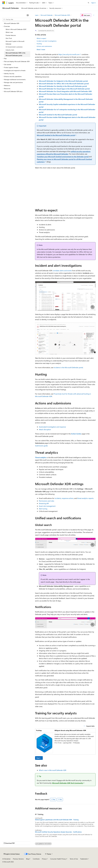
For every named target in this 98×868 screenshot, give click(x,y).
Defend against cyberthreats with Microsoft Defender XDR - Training (57, 820)
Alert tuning (43, 509)
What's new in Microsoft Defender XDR (53, 770)
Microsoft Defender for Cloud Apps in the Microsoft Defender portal (64, 89)
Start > (39, 758)
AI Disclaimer (6, 859)
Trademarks (84, 859)
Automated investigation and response (52, 427)
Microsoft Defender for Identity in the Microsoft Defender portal (63, 86)
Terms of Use (74, 859)
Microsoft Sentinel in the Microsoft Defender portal (58, 115)
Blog (28, 859)
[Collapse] (28, 15)
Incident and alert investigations (47, 41)
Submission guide (41, 446)
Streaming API (44, 503)
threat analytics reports (85, 498)
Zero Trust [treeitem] (9, 38)
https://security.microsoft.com (69, 54)
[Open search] (89, 3)
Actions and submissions (44, 46)
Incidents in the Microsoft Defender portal (68, 367)
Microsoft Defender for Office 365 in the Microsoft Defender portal (64, 84)
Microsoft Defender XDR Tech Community (68, 783)
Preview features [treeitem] (11, 35)
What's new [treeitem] (9, 32)
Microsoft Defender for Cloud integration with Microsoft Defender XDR (65, 91)
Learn (37, 15)
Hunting (39, 44)
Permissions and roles (47, 501)
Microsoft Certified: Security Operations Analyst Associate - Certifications (58, 832)
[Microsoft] (4, 3)
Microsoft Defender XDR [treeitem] (12, 23)
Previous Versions (18, 859)
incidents (58, 498)
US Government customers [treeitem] (14, 47)
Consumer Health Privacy (58, 859)
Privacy (44, 859)
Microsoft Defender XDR (62, 15)
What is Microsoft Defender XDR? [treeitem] (16, 29)
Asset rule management (47, 506)
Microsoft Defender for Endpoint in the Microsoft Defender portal (63, 81)
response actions (68, 498)
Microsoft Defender (47, 15)
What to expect (41, 38)
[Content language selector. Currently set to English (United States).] (12, 854)
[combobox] (16, 19)
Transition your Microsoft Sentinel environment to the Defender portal (63, 157)
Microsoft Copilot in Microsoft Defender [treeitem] (15, 43)
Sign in (93, 3)
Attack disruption (45, 429)
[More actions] (94, 15)
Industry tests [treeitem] (10, 50)
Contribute (36, 859)
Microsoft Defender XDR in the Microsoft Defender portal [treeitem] (15, 54)
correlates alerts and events (62, 271)
